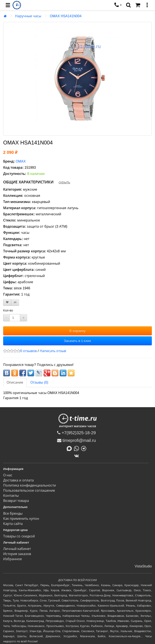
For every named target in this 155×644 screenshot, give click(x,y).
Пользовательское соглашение (29, 490)
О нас (8, 475)
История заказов (17, 554)
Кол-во (8, 310)
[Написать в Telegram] (85, 448)
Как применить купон (21, 519)
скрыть (64, 182)
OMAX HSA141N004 (66, 16)
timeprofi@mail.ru (77, 440)
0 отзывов (28, 351)
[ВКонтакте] (78, 456)
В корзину (77, 331)
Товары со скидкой (19, 536)
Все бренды (13, 513)
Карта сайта (13, 524)
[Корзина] (138, 5)
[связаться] (118, 5)
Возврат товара (16, 501)
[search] (128, 5)
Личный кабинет (17, 549)
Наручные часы (28, 16)
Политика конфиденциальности (30, 485)
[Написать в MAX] (70, 448)
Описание (15, 382)
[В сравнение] (15, 302)
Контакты (11, 496)
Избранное (13, 559)
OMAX (21, 161)
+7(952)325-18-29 (76, 433)
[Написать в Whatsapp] (77, 448)
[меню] (147, 5)
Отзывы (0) (39, 382)
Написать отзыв (53, 351)
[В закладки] (7, 302)
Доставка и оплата (18, 480)
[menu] (8, 5)
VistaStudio (143, 566)
